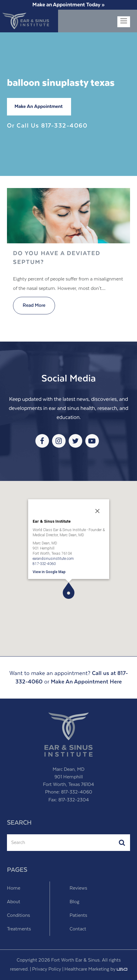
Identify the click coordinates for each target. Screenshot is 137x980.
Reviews (78, 888)
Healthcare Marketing (87, 969)
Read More (34, 305)
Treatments (19, 929)
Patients (78, 915)
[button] (68, 591)
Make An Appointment (39, 107)
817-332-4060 (64, 126)
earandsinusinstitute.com (53, 558)
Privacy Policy (47, 969)
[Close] (97, 511)
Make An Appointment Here (86, 682)
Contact (78, 929)
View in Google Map (49, 572)
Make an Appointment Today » (68, 5)
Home (14, 888)
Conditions (18, 915)
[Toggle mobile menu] (124, 22)
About (14, 902)
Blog (74, 902)
